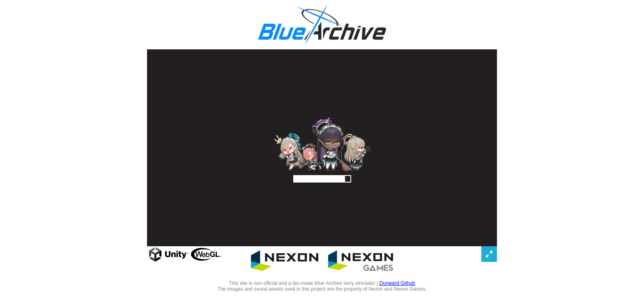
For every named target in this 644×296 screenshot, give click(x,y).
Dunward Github (397, 283)
